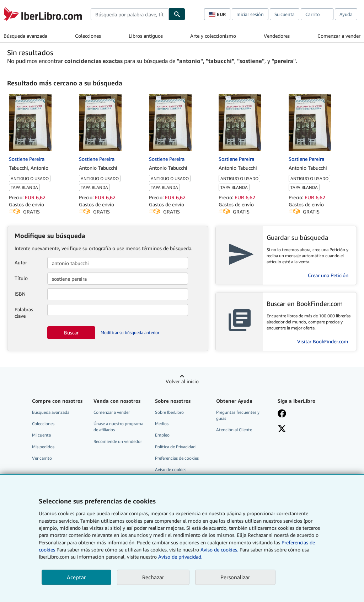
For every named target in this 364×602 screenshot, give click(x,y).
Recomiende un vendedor (118, 441)
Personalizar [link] (235, 577)
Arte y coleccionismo (213, 36)
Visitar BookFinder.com (323, 341)
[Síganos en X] (282, 429)
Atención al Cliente (234, 430)
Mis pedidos (43, 447)
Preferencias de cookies (177, 458)
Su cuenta (285, 14)
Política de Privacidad (175, 447)
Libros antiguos (146, 36)
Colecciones (88, 36)
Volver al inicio (182, 381)
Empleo (162, 435)
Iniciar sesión (250, 14)
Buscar (71, 332)
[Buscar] (177, 14)
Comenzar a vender (339, 36)
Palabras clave (24, 313)
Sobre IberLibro (169, 412)
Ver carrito (42, 458)
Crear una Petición (328, 275)
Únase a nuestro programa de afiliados (118, 427)
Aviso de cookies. (219, 550)
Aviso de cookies (171, 469)
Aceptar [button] (76, 577)
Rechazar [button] (153, 577)
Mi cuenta (41, 435)
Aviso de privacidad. (180, 557)
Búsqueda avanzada (25, 36)
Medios (162, 424)
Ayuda (346, 14)
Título (21, 278)
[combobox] (130, 14)
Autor (21, 262)
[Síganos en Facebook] (282, 414)
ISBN (20, 294)
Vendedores (277, 36)
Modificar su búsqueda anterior (130, 332)
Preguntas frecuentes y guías (238, 415)
